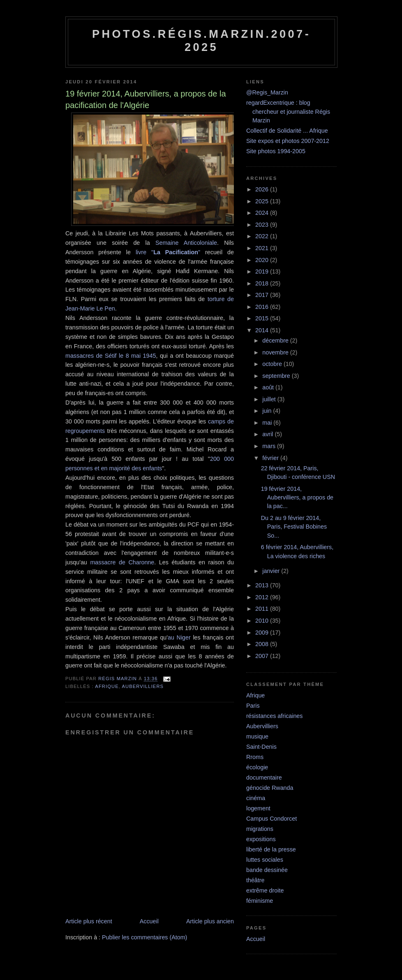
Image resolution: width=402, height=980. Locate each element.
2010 (263, 621)
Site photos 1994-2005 (276, 151)
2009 (263, 633)
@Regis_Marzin (267, 92)
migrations (260, 829)
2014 (263, 330)
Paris (253, 706)
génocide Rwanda (270, 788)
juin (268, 411)
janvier (272, 571)
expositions (261, 839)
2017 (263, 295)
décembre (276, 340)
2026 (263, 189)
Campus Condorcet (271, 819)
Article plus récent (89, 921)
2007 (263, 656)
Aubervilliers (143, 686)
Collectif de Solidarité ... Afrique (287, 131)
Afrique (107, 686)
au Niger (179, 637)
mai (268, 423)
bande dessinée (267, 870)
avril (268, 434)
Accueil (149, 921)
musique (257, 736)
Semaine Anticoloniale (186, 243)
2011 (263, 609)
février (271, 458)
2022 (263, 236)
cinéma (256, 798)
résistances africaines (274, 716)
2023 (263, 225)
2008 (263, 644)
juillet (270, 399)
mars (270, 446)
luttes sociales (265, 860)
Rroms (255, 757)
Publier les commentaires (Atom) (144, 937)
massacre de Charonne (122, 562)
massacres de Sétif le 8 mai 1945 (111, 356)
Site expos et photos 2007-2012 (288, 141)
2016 (263, 307)
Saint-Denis (261, 747)
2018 (263, 283)
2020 (263, 260)
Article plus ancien (210, 921)
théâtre (255, 880)
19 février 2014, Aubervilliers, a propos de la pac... (297, 498)
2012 (263, 597)
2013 (263, 585)
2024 (263, 213)
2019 (263, 271)
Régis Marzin (118, 679)
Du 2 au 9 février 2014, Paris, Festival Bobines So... (294, 527)
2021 (263, 248)
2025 (263, 201)
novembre (276, 352)
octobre (273, 364)
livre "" (168, 252)
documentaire (264, 778)
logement (258, 808)
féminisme (260, 901)
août (269, 387)
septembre (277, 376)
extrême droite (265, 890)
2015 (263, 318)
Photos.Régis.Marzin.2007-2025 (201, 40)
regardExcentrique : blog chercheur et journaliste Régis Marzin (288, 112)
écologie (257, 767)
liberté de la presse (271, 849)
